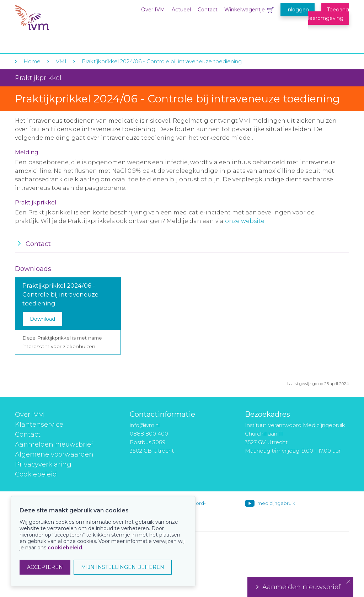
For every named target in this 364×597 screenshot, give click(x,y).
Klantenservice (39, 425)
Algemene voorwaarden (54, 454)
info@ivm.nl (145, 425)
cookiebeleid (65, 548)
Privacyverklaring (43, 464)
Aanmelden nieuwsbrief (54, 444)
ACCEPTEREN (45, 567)
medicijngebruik (276, 503)
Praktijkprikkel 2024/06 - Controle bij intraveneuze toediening (162, 61)
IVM (58, 21)
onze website (245, 221)
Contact (208, 10)
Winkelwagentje (245, 10)
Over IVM (153, 10)
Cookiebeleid (36, 474)
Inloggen (298, 10)
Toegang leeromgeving (329, 14)
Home (32, 61)
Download (42, 319)
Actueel (181, 10)
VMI (61, 61)
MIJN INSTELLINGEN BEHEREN (123, 567)
